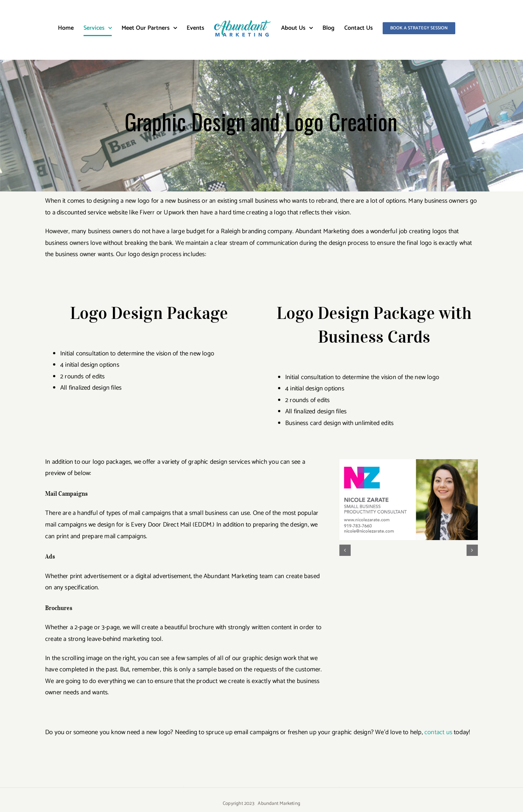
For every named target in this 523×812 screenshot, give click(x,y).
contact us (438, 732)
